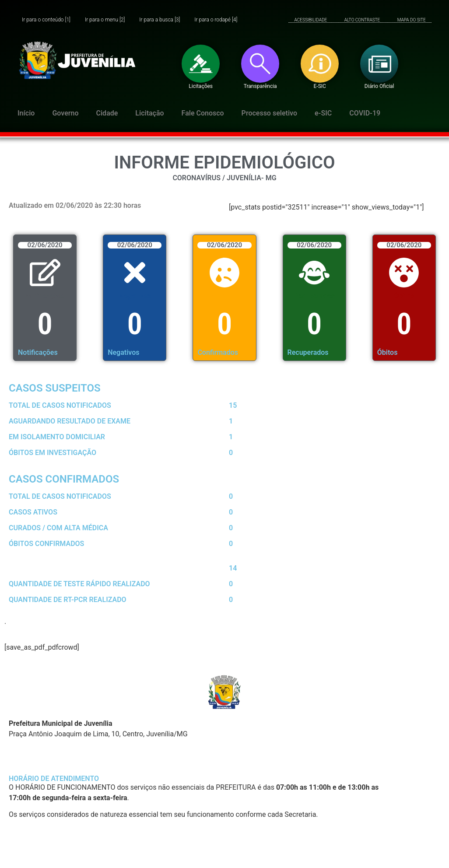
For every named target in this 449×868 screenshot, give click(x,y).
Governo (65, 113)
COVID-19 (365, 113)
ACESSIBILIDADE (311, 20)
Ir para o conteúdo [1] (46, 20)
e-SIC (323, 113)
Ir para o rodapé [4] (216, 20)
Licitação (149, 113)
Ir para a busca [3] (160, 20)
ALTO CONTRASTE (362, 20)
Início (26, 113)
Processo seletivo (269, 113)
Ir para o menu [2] (105, 20)
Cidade (107, 113)
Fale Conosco (203, 113)
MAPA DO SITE (412, 20)
